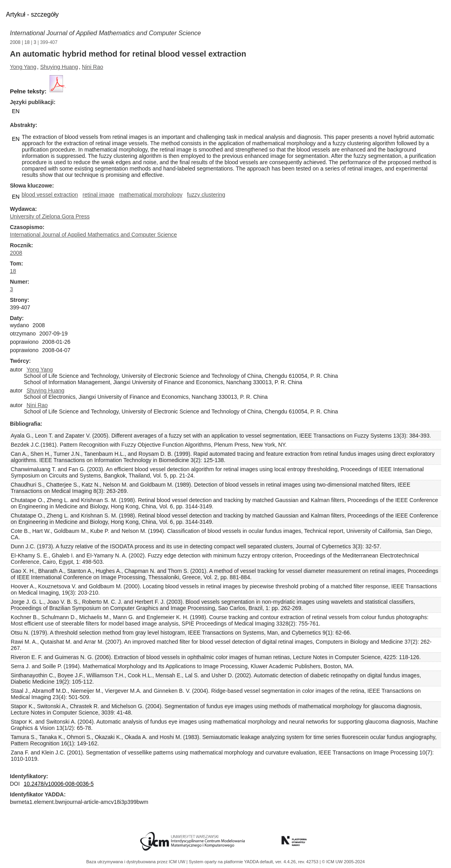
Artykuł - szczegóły (32, 14)
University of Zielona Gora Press (50, 216)
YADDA (252, 862)
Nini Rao (93, 67)
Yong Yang (23, 67)
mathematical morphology (150, 195)
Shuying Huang (59, 67)
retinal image (99, 195)
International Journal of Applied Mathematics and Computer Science (105, 33)
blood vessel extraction (49, 195)
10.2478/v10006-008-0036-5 (59, 784)
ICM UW (178, 862)
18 (27, 42)
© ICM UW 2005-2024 (343, 862)
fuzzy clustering (206, 195)
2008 (15, 42)
